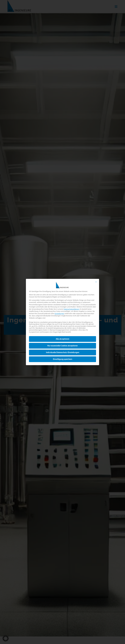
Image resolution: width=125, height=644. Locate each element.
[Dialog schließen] (96, 282)
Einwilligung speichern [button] (63, 359)
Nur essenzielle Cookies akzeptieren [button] (63, 346)
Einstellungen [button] (59, 313)
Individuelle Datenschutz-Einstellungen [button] (63, 352)
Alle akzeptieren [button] (63, 339)
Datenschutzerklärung (71, 309)
